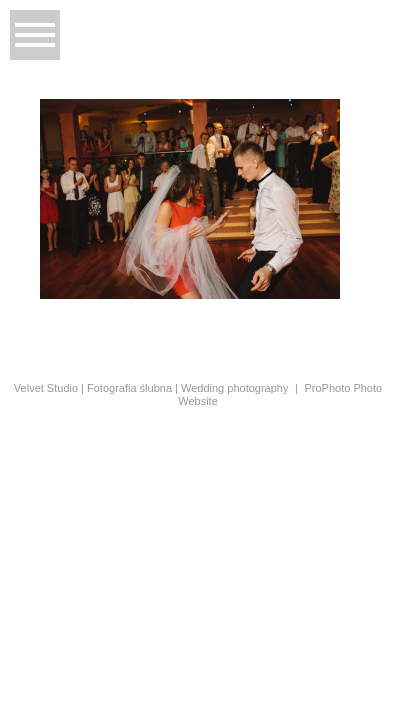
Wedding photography (234, 388)
